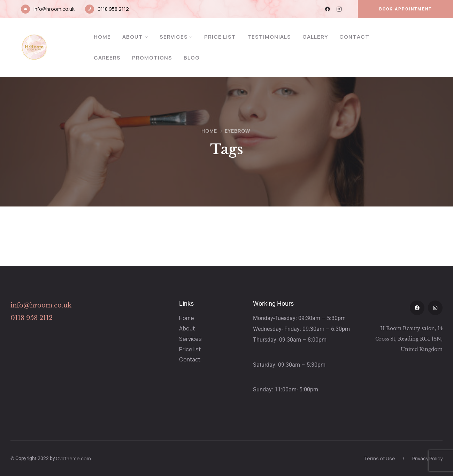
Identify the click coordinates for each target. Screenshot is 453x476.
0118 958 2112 (113, 9)
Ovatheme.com (73, 458)
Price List (220, 37)
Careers (107, 58)
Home (102, 37)
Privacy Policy (427, 458)
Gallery (315, 37)
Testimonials (269, 37)
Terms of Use (379, 458)
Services (174, 37)
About (133, 37)
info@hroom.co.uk (54, 9)
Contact (354, 37)
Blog (192, 58)
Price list (190, 349)
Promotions (152, 58)
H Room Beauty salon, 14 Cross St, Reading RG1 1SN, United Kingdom (409, 339)
